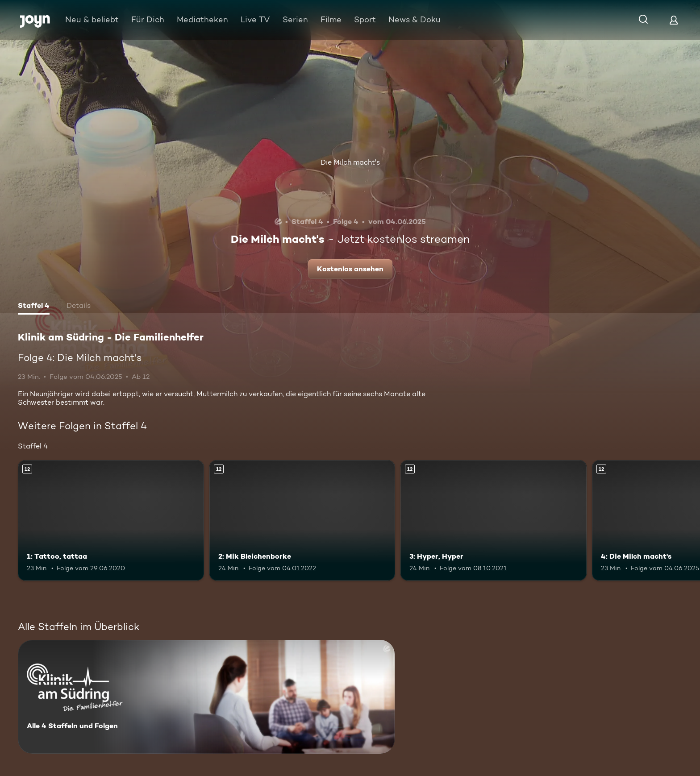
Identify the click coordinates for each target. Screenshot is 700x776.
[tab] (34, 307)
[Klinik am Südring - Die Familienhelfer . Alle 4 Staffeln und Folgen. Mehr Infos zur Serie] (206, 697)
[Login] (674, 20)
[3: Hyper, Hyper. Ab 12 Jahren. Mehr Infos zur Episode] (494, 521)
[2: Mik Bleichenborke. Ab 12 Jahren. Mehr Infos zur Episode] (302, 521)
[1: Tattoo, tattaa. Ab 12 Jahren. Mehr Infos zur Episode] (111, 521)
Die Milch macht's (350, 162)
